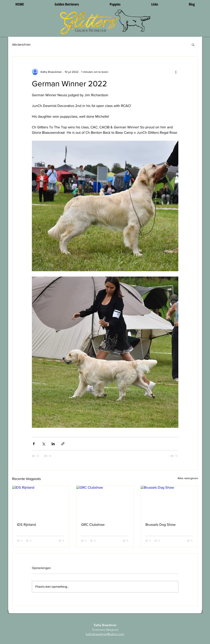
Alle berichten (21, 45)
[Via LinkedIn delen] (53, 444)
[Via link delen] (63, 444)
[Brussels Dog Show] (169, 502)
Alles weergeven (188, 478)
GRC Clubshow (93, 525)
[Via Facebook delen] (34, 444)
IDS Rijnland (26, 525)
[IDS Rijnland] (41, 502)
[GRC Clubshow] (105, 502)
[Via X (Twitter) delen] (43, 444)
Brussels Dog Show (161, 525)
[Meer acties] (176, 72)
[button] (193, 45)
